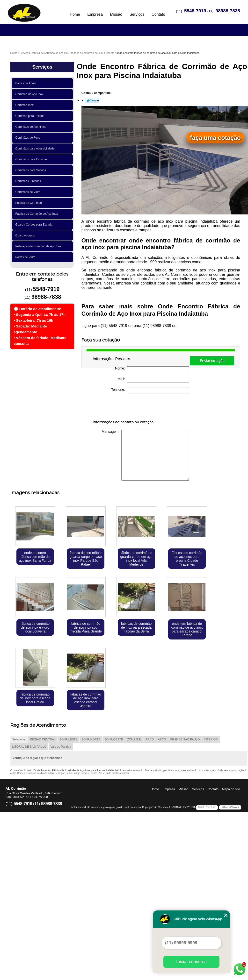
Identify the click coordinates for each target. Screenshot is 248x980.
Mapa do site (231, 789)
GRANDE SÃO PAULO (185, 739)
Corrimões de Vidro (29, 192)
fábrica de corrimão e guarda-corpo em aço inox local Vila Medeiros (136, 559)
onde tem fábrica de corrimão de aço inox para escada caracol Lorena (187, 629)
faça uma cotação (215, 138)
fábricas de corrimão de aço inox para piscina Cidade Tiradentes (187, 559)
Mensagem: (146, 455)
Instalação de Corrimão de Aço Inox (39, 246)
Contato (158, 14)
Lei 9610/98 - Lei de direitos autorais (109, 773)
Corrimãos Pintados (29, 181)
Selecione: (19, 739)
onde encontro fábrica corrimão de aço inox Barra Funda (35, 557)
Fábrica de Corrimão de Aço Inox (37, 214)
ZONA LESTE (69, 739)
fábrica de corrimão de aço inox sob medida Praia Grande (86, 627)
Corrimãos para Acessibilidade (36, 149)
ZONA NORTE (91, 739)
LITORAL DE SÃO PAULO (29, 747)
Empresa (95, 14)
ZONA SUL (134, 739)
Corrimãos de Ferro (29, 138)
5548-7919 (195, 11)
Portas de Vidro (26, 257)
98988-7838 (228, 11)
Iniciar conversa (191, 962)
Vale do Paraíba (61, 747)
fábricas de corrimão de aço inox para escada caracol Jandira (86, 700)
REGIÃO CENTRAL (43, 739)
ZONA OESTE (114, 739)
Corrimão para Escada (31, 116)
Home (75, 14)
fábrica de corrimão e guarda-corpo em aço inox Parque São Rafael (86, 559)
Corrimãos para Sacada (32, 170)
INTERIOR (211, 739)
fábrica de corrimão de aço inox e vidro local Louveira (35, 627)
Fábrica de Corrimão (29, 203)
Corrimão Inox (25, 105)
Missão (116, 14)
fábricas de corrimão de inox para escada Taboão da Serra (136, 627)
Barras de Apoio (27, 83)
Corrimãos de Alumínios (32, 127)
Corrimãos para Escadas (32, 159)
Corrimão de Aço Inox (30, 94)
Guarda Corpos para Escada (35, 225)
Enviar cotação (212, 361)
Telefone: (150, 391)
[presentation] (123, 408)
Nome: (152, 369)
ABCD (150, 739)
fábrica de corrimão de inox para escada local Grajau (35, 698)
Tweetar (92, 100)
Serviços (137, 14)
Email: (152, 380)
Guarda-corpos (26, 235)
